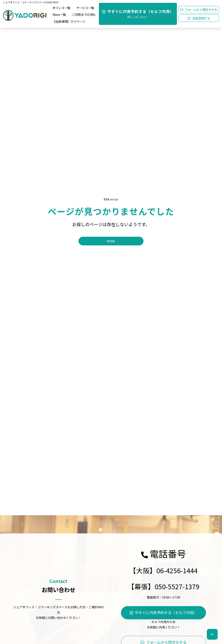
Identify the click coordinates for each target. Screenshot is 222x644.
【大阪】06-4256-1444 (163, 570)
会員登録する (199, 18)
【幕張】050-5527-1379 (164, 586)
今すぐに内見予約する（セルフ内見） (163, 613)
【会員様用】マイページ (69, 21)
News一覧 (59, 14)
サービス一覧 (85, 8)
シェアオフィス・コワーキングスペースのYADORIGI (31, 2)
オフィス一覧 (61, 8)
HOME (111, 241)
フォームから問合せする (199, 9)
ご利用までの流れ (84, 14)
